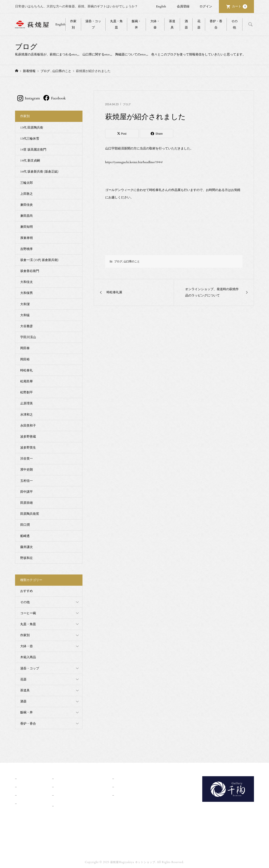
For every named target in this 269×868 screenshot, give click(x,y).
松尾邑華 (27, 381)
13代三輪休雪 (30, 139)
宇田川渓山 (28, 337)
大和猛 (25, 315)
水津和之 (27, 415)
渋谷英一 (27, 459)
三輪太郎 (27, 183)
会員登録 (183, 6)
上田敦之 (27, 194)
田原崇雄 (27, 503)
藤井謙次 (27, 547)
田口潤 (25, 525)
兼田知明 (27, 227)
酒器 (186, 24)
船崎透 (25, 536)
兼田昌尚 (27, 216)
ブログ (127, 104)
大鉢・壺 (27, 646)
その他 (234, 24)
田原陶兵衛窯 (30, 514)
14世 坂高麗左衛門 (33, 150)
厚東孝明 (27, 238)
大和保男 (27, 293)
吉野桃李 (27, 249)
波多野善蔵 (28, 437)
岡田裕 (25, 359)
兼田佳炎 (27, 205)
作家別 (73, 24)
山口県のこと (132, 261)
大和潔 (25, 304)
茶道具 (172, 24)
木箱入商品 (28, 657)
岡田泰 (25, 348)
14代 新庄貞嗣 (30, 161)
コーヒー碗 (28, 613)
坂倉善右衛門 (30, 271)
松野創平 (27, 392)
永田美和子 (28, 426)
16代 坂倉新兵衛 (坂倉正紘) (39, 172)
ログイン (206, 6)
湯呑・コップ (93, 24)
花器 (199, 24)
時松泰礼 (27, 370)
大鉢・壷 (155, 24)
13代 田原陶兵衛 (32, 128)
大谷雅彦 (27, 326)
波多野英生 (28, 448)
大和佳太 (27, 282)
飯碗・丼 (136, 24)
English (161, 6)
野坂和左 (27, 558)
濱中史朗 (27, 470)
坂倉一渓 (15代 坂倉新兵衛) (39, 260)
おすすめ (27, 591)
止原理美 (27, 403)
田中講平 (27, 492)
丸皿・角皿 (116, 24)
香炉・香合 (216, 24)
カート (240, 7)
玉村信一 (27, 481)
